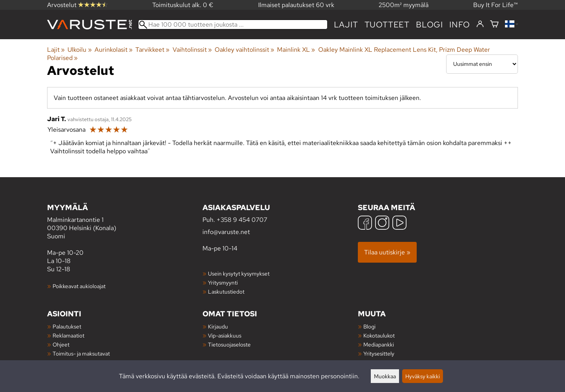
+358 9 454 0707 (242, 220)
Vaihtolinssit (192, 50)
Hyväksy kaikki (423, 376)
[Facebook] (365, 224)
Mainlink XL (296, 50)
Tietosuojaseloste (229, 344)
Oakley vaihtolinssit (244, 50)
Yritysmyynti (223, 282)
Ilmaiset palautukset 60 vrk (296, 5)
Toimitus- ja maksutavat (81, 353)
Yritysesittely (379, 353)
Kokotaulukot (379, 335)
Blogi (369, 326)
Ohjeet (61, 344)
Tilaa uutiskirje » (387, 252)
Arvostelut (77, 5)
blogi (429, 24)
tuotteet (387, 24)
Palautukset (67, 326)
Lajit (346, 24)
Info (460, 24)
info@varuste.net (226, 232)
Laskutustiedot (226, 291)
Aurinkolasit (114, 50)
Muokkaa (385, 376)
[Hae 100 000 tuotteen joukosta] (233, 24)
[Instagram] (382, 224)
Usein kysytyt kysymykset (239, 273)
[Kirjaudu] (480, 24)
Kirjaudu (218, 326)
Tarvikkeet (152, 50)
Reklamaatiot (68, 335)
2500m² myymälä (404, 5)
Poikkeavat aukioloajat (79, 286)
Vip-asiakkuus (225, 335)
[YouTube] (399, 224)
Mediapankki (379, 344)
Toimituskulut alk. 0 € (183, 5)
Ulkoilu (79, 50)
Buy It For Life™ (496, 5)
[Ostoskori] (494, 24)
